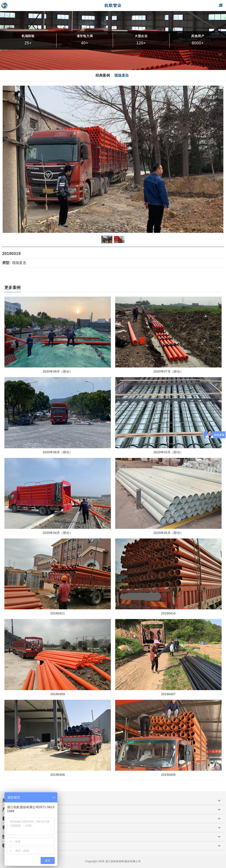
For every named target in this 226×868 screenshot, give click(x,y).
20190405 (168, 775)
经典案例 (103, 75)
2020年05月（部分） (168, 533)
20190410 (168, 613)
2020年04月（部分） (58, 533)
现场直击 (122, 75)
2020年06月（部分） (58, 452)
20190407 (168, 694)
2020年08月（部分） (58, 371)
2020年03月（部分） (168, 452)
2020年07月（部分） (168, 371)
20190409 (58, 694)
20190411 (58, 613)
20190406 (58, 775)
